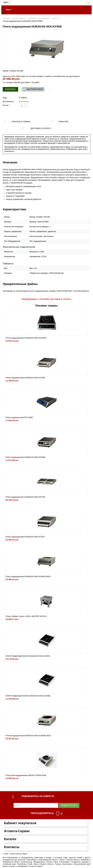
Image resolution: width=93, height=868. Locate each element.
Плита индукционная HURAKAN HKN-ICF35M (25, 457)
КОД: (5, 98)
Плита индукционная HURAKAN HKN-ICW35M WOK (28, 736)
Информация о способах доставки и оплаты (46, 299)
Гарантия (63, 122)
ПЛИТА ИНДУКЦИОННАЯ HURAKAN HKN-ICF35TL (28, 656)
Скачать (85, 291)
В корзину (10, 89)
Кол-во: (6, 105)
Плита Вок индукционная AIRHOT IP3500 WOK (26, 775)
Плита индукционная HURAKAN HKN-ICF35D (25, 378)
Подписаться (69, 805)
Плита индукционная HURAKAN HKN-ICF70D (25, 497)
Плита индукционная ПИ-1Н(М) (19, 417)
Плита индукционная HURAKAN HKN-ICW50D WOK (28, 577)
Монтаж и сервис (21, 122)
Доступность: (8, 101)
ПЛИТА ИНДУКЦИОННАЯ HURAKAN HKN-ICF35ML (28, 696)
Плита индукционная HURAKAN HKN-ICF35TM (26, 338)
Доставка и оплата (41, 128)
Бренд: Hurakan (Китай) (13, 71)
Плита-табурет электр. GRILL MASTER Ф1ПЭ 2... (27, 616)
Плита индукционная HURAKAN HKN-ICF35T (25, 537)
